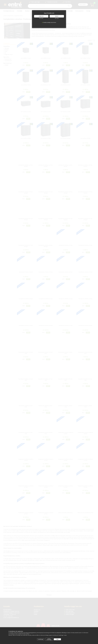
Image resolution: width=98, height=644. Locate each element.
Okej (57, 639)
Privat (57, 16)
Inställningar (41, 639)
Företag (41, 16)
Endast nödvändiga (49, 639)
